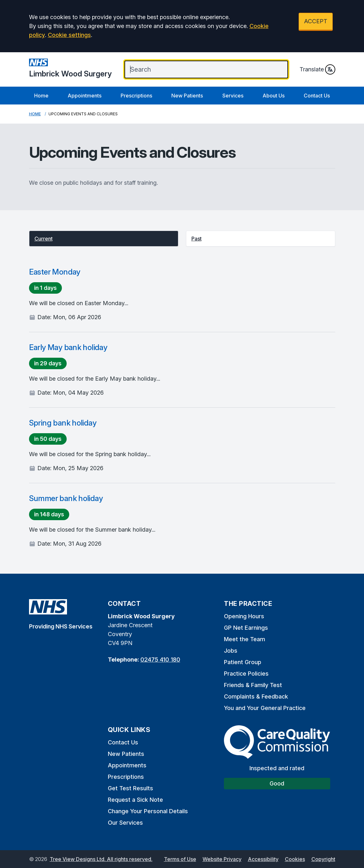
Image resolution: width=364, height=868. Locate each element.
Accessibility (263, 859)
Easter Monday (55, 272)
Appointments (85, 96)
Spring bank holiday (63, 423)
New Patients (187, 96)
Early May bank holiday (68, 347)
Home (41, 96)
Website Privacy (222, 859)
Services (233, 96)
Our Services (125, 823)
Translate (317, 69)
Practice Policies (246, 674)
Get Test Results (130, 788)
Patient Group (243, 662)
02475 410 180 (160, 660)
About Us (274, 96)
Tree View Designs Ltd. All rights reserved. (101, 859)
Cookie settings (69, 35)
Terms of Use (180, 859)
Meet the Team (245, 639)
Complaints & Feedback (256, 696)
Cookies (295, 859)
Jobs (231, 651)
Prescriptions (136, 96)
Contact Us (317, 96)
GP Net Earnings (246, 628)
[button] (104, 239)
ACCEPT (316, 21)
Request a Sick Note (135, 800)
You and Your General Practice (265, 708)
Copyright (323, 859)
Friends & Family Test (253, 685)
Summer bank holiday (66, 498)
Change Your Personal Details (148, 811)
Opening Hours (244, 616)
